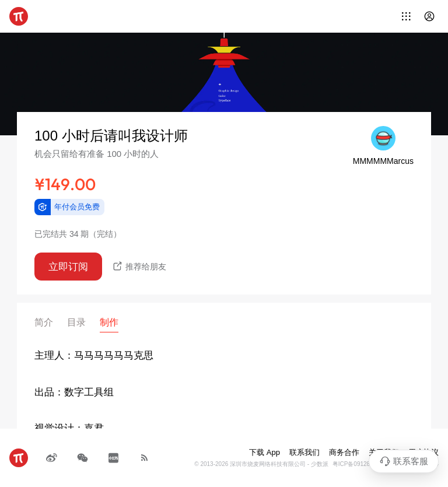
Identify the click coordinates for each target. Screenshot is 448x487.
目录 (76, 322)
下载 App (265, 452)
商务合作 (344, 452)
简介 (44, 322)
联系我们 (304, 452)
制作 (109, 322)
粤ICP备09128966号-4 (362, 464)
